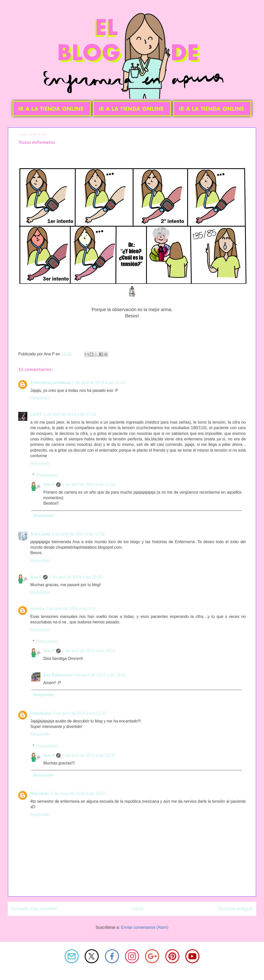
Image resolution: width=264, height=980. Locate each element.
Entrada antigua (236, 909)
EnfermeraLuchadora (50, 383)
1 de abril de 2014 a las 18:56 (76, 577)
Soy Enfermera (57, 675)
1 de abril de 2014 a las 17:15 (70, 414)
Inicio (138, 909)
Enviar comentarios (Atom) (145, 927)
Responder (40, 398)
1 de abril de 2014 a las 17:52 (79, 534)
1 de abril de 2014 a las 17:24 (89, 484)
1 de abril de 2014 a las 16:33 (99, 383)
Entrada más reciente (34, 909)
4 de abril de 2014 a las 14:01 (100, 675)
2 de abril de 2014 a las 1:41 (71, 609)
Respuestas (47, 475)
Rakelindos (41, 713)
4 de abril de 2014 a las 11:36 (89, 755)
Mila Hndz (40, 794)
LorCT (36, 414)
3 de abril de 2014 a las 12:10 (80, 713)
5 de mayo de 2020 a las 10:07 (78, 794)
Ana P (49, 484)
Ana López (40, 534)
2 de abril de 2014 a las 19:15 (89, 651)
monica (37, 609)
